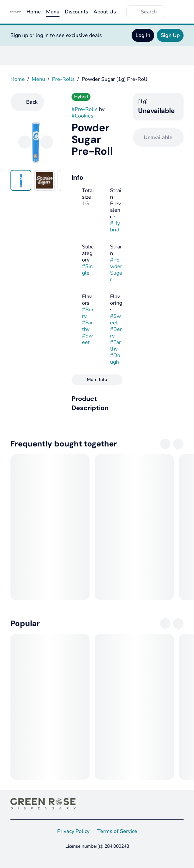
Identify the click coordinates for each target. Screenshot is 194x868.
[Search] (151, 12)
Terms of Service (117, 831)
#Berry (88, 313)
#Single (87, 270)
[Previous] (25, 142)
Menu (53, 12)
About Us (105, 12)
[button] (97, 403)
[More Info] (97, 380)
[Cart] (177, 12)
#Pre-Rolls (85, 109)
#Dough (115, 359)
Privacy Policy (73, 831)
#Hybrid (115, 226)
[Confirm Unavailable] (158, 137)
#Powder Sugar (116, 270)
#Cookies (82, 116)
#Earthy (87, 326)
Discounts (76, 12)
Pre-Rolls (63, 79)
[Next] (47, 142)
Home (34, 12)
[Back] (27, 102)
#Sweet (87, 339)
